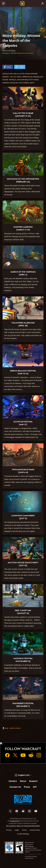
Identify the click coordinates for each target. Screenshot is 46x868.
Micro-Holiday (15, 728)
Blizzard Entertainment (25, 53)
